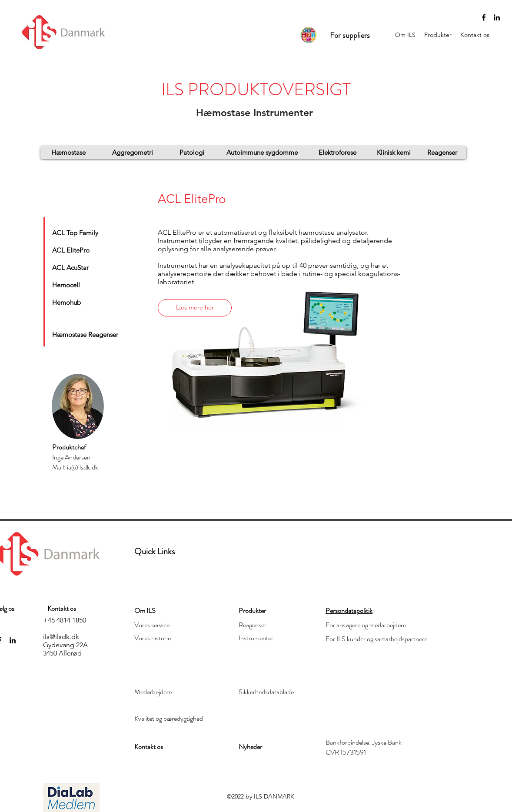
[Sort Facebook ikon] (484, 17)
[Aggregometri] (132, 152)
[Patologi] (192, 152)
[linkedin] (497, 17)
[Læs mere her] (195, 308)
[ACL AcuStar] (74, 267)
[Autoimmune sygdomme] (262, 152)
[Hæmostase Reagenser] (85, 334)
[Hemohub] (71, 302)
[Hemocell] (71, 285)
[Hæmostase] (68, 152)
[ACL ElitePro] (74, 250)
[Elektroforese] (337, 152)
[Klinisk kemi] (394, 152)
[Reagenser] (442, 152)
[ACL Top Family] (78, 233)
